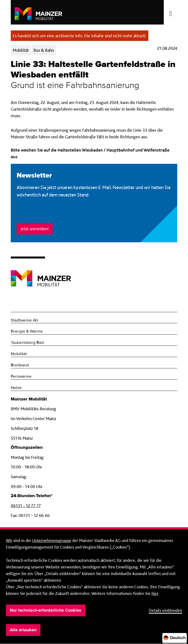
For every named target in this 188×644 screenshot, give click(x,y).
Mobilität (19, 354)
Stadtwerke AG (24, 320)
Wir (9, 540)
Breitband (20, 365)
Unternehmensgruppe (52, 540)
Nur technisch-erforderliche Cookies (46, 610)
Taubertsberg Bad (27, 343)
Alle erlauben (23, 630)
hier (155, 593)
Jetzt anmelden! (35, 229)
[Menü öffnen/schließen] (170, 12)
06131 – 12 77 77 (26, 506)
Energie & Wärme (27, 331)
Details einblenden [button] (165, 610)
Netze (16, 388)
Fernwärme (21, 377)
